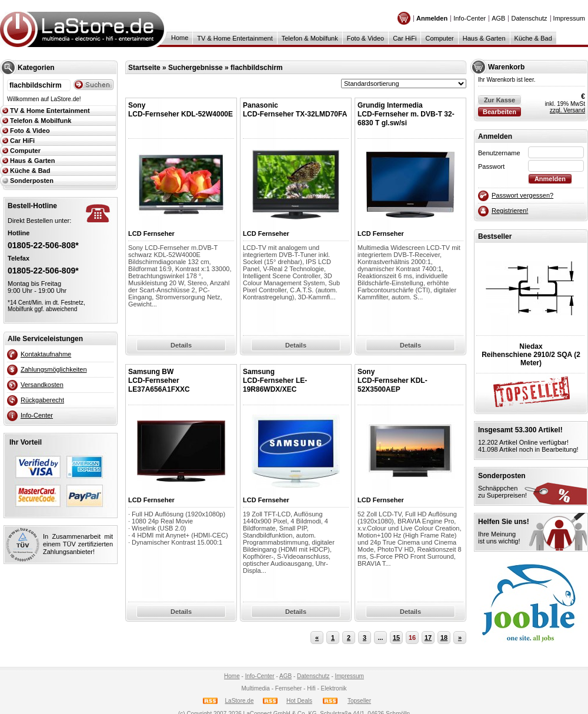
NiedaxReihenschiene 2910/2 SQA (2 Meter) (531, 355)
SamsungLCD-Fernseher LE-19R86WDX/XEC (275, 381)
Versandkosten (42, 385)
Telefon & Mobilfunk (310, 38)
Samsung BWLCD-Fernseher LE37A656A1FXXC (159, 381)
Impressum (569, 18)
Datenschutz (529, 18)
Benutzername (499, 153)
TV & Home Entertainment (235, 38)
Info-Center (470, 18)
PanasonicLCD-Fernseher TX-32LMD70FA (295, 110)
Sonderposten (32, 181)
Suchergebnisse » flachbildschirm (225, 68)
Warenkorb (506, 67)
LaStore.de (240, 701)
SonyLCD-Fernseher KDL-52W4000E (181, 110)
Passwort (491, 166)
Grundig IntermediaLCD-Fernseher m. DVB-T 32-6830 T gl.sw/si (406, 114)
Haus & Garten (484, 38)
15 (396, 638)
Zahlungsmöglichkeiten (54, 369)
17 (428, 638)
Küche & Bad (533, 38)
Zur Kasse (500, 100)
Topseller (359, 701)
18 (444, 638)
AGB (498, 18)
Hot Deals (299, 701)
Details (181, 345)
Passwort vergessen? (522, 195)
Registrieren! (510, 211)
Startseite (144, 68)
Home (180, 38)
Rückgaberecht (42, 400)
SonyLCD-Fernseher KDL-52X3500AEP (392, 381)
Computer (439, 38)
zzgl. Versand (567, 110)
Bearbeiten (500, 112)
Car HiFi (405, 38)
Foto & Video (365, 38)
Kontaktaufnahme (46, 354)
